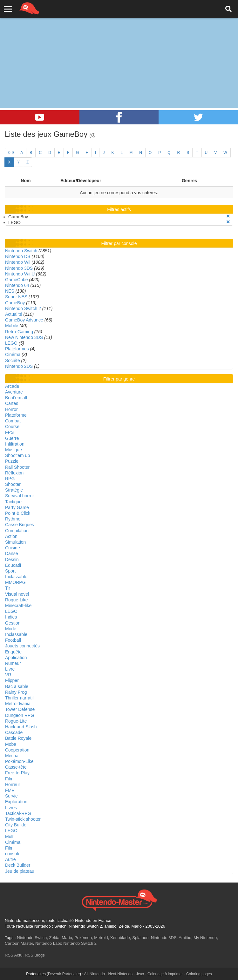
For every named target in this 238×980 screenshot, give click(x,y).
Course (12, 427)
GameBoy (15, 303)
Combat (13, 421)
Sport (10, 571)
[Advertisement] (119, 48)
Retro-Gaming (19, 332)
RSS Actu (14, 955)
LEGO (11, 343)
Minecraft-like (18, 606)
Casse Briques (20, 525)
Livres (11, 808)
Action (11, 536)
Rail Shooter (17, 467)
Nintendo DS (18, 256)
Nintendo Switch (21, 251)
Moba (11, 744)
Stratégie (14, 490)
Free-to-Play (17, 773)
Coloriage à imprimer (165, 974)
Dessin (12, 560)
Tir (8, 588)
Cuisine (13, 548)
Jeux (140, 974)
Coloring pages (199, 974)
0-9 (11, 153)
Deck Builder (18, 865)
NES (10, 291)
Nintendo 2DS (19, 366)
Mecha (12, 756)
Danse (11, 553)
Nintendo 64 (17, 285)
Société (13, 361)
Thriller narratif (19, 698)
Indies (11, 617)
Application (16, 658)
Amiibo (185, 938)
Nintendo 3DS (19, 268)
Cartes (12, 403)
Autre (10, 859)
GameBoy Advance (24, 320)
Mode (11, 629)
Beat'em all (16, 398)
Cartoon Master (19, 943)
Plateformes (17, 349)
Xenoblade (120, 938)
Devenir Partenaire (64, 974)
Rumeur (13, 663)
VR (8, 675)
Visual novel (17, 594)
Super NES (16, 297)
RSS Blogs (35, 955)
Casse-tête (16, 767)
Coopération (17, 750)
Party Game (17, 507)
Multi (10, 837)
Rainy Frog (16, 692)
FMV (10, 790)
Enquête (13, 652)
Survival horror (20, 496)
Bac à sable (17, 686)
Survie (11, 796)
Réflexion (14, 473)
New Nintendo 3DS (24, 337)
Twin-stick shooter (23, 819)
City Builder (17, 825)
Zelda (54, 938)
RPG (10, 479)
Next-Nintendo (120, 974)
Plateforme (16, 415)
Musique (14, 450)
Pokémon (83, 938)
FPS (9, 432)
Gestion (13, 623)
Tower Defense (20, 709)
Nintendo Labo (49, 943)
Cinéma (13, 354)
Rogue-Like (17, 600)
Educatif (13, 565)
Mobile (12, 326)
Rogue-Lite (16, 721)
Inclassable (16, 577)
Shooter (13, 484)
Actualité (14, 314)
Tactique (13, 502)
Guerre (12, 438)
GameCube (17, 280)
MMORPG (15, 582)
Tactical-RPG (18, 813)
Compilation (17, 531)
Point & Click (18, 513)
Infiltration (15, 444)
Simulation (15, 542)
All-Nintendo (94, 974)
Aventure (14, 392)
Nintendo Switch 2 (23, 308)
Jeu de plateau (20, 871)
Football (13, 640)
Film (9, 779)
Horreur (13, 785)
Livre (10, 669)
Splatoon (140, 938)
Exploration (16, 802)
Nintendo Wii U (20, 274)
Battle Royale (18, 738)
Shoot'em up (17, 455)
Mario (67, 938)
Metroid (101, 938)
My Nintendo (205, 938)
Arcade (12, 386)
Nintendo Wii (18, 262)
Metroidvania (18, 704)
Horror (11, 409)
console (13, 854)
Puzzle (12, 461)
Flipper (12, 680)
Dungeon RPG (20, 715)
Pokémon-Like (19, 761)
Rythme (13, 519)
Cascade (14, 732)
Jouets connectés (22, 646)
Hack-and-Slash (21, 727)
